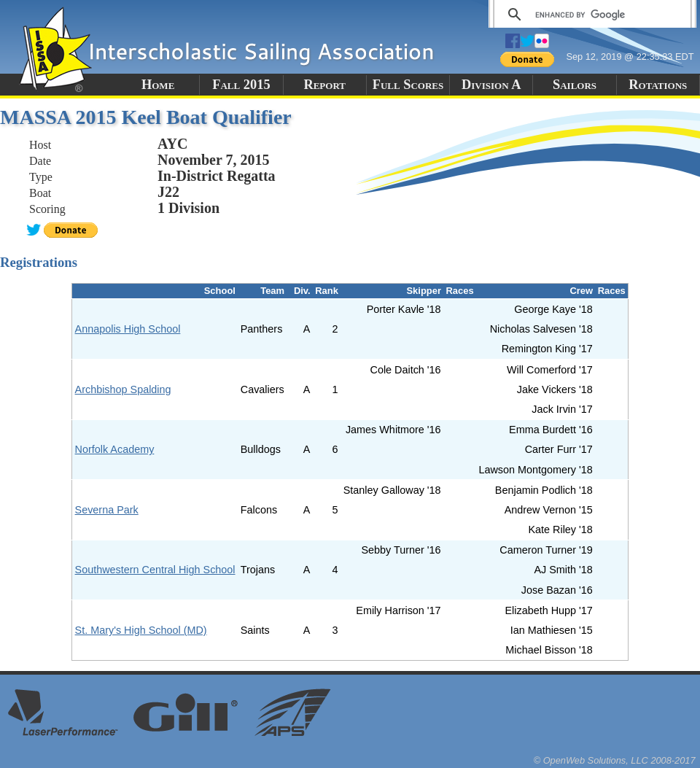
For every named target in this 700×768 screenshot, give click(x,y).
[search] (590, 15)
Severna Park (107, 510)
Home (158, 85)
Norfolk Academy (115, 449)
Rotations (658, 85)
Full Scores (408, 85)
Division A (491, 85)
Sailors (575, 85)
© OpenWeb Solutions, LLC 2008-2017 (615, 760)
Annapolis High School (128, 329)
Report (324, 85)
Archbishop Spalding (123, 389)
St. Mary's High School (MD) (141, 630)
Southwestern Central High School (155, 570)
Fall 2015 (241, 85)
